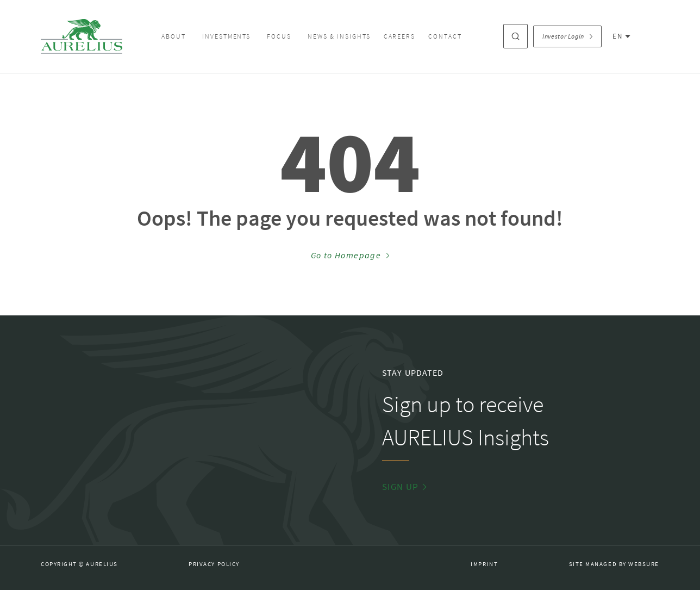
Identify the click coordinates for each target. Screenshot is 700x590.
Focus (279, 36)
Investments (227, 36)
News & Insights (339, 36)
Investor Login (567, 36)
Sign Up (405, 487)
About (174, 36)
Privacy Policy (214, 564)
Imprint (484, 564)
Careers (400, 36)
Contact (445, 36)
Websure (644, 564)
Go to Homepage (350, 256)
